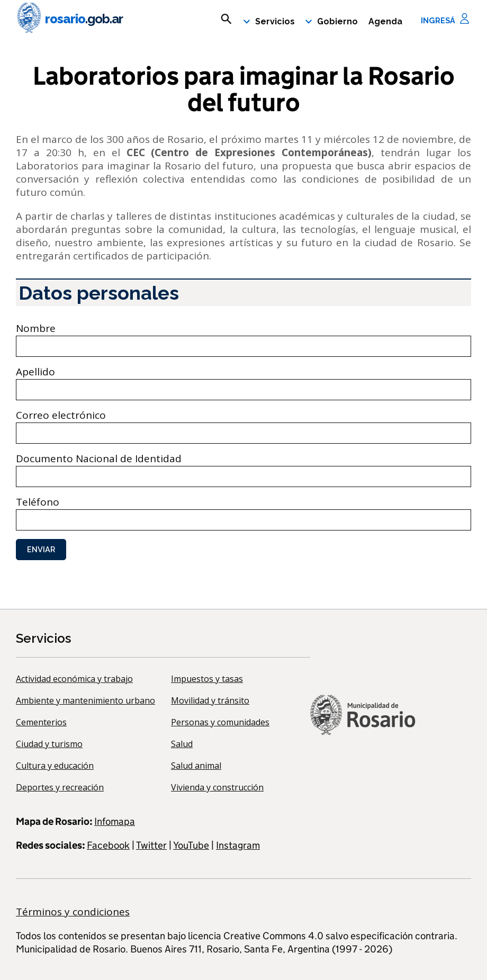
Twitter (151, 845)
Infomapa (115, 821)
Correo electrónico (61, 415)
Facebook (108, 845)
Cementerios (41, 722)
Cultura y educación (55, 766)
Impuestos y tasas (207, 679)
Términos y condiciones (73, 912)
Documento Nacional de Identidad (99, 459)
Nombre (36, 329)
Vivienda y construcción (217, 787)
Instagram (238, 845)
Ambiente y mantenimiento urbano (85, 700)
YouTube (191, 845)
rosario (69, 19)
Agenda (385, 21)
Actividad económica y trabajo (74, 679)
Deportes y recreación (60, 787)
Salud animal (196, 766)
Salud (182, 744)
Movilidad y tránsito (210, 700)
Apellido (35, 372)
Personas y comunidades (220, 722)
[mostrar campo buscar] (226, 19)
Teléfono (38, 502)
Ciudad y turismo (49, 744)
